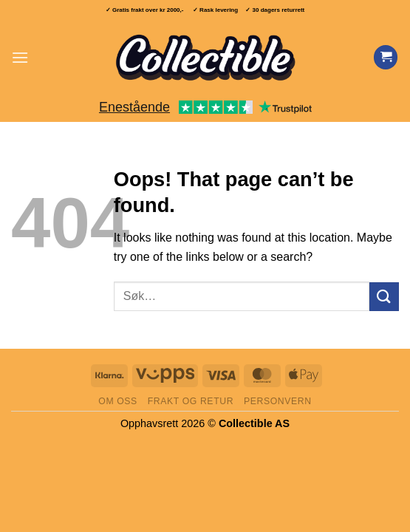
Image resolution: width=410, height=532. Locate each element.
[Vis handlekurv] (386, 57)
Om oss (118, 401)
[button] (20, 57)
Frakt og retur (191, 401)
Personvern (278, 401)
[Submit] (384, 297)
